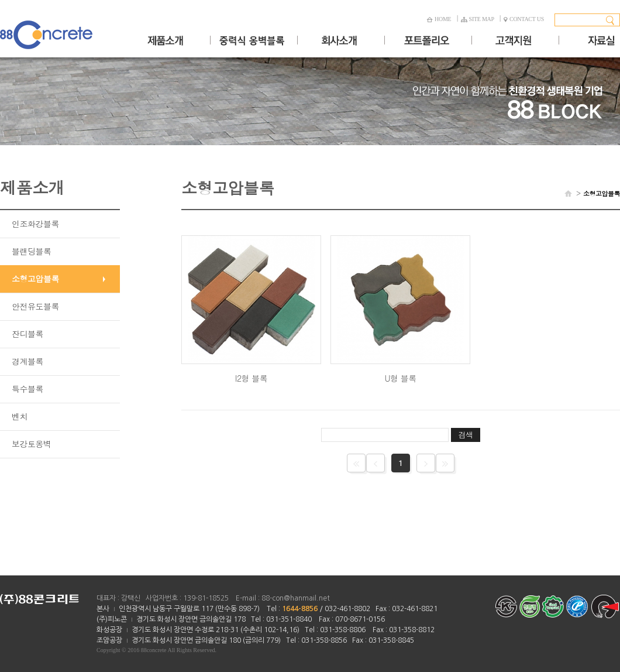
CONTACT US (524, 19)
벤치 (20, 416)
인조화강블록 (35, 224)
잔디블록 (27, 334)
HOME (439, 19)
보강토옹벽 (32, 444)
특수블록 (27, 389)
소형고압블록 (35, 279)
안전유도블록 (35, 306)
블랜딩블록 (32, 251)
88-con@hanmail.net (296, 598)
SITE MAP (478, 19)
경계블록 (27, 361)
